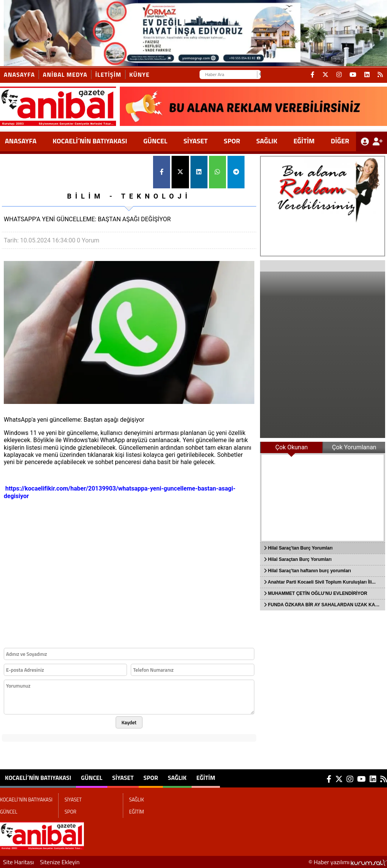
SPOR (232, 141)
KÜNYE (139, 75)
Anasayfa (19, 75)
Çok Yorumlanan (354, 447)
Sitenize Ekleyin (60, 862)
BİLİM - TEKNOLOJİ (129, 196)
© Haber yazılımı (348, 862)
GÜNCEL (155, 141)
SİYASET (195, 141)
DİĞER (340, 141)
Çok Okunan (292, 447)
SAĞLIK (267, 141)
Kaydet (129, 722)
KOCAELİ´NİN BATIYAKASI (90, 141)
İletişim (108, 75)
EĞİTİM (304, 141)
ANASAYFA (21, 141)
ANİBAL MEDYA (65, 75)
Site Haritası (19, 862)
